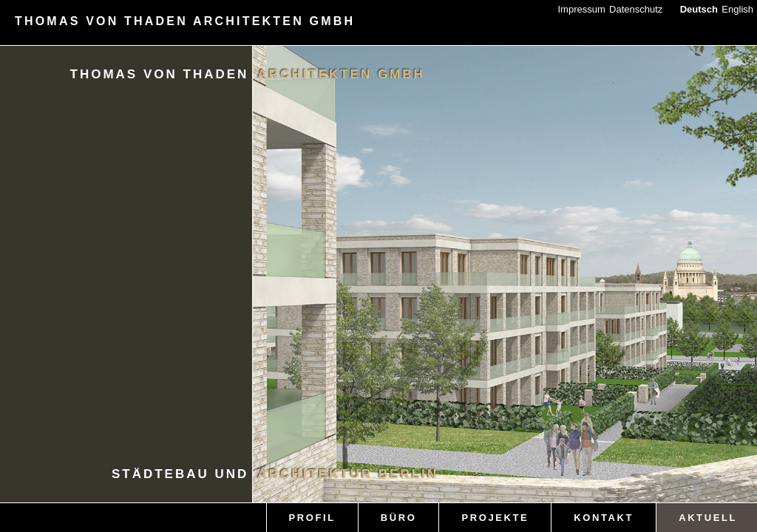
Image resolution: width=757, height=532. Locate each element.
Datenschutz (636, 9)
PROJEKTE (495, 518)
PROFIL (312, 518)
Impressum (581, 9)
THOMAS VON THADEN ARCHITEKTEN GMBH (185, 21)
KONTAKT (604, 518)
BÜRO (399, 518)
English (737, 9)
